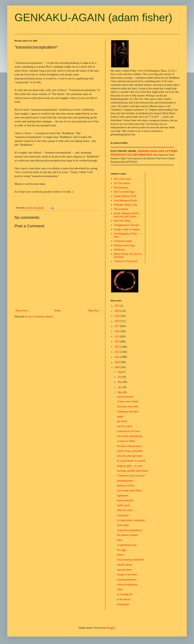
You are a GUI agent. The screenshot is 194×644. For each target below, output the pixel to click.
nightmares (123, 496)
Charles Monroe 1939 (125, 196)
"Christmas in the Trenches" (131, 476)
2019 (117, 316)
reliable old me (125, 565)
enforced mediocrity (127, 584)
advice (120, 555)
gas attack (122, 421)
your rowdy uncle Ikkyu (129, 490)
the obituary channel (127, 535)
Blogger (111, 628)
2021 (117, 306)
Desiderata (119, 250)
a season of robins (126, 441)
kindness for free (125, 486)
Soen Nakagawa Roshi (125, 200)
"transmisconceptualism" (130, 530)
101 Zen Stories (122, 183)
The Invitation (121, 209)
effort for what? (125, 510)
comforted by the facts (128, 431)
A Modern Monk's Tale (126, 205)
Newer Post (21, 311)
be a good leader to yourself (131, 461)
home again (123, 525)
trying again (123, 604)
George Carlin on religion (127, 229)
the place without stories (129, 446)
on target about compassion (131, 520)
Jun (120, 377)
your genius (123, 515)
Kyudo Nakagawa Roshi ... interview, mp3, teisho (128, 215)
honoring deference (127, 580)
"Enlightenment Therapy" (127, 225)
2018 (117, 321)
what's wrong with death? (130, 451)
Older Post (94, 311)
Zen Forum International (129, 436)
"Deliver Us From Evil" (126, 261)
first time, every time (128, 406)
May (120, 382)
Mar (120, 392)
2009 (117, 367)
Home (58, 311)
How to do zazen (122, 179)
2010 (117, 362)
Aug (120, 372)
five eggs (122, 550)
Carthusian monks (123, 241)
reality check (123, 505)
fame (119, 540)
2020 (117, 311)
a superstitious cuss (127, 545)
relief (120, 589)
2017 (117, 326)
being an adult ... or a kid (130, 466)
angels (120, 416)
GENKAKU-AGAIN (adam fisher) (93, 17)
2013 (117, 347)
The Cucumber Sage (124, 192)
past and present (125, 397)
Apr (120, 387)
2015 (117, 336)
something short (125, 481)
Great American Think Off (130, 560)
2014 (117, 342)
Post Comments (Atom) (41, 317)
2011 (117, 357)
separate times (124, 570)
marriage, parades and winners (132, 471)
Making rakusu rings (124, 245)
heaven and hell (125, 500)
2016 (117, 331)
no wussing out (125, 594)
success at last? (125, 426)
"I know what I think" (128, 402)
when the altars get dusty (130, 456)
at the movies (124, 599)
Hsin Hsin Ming (122, 221)
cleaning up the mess (128, 411)
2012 (117, 352)
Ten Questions (121, 188)
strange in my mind (127, 575)
